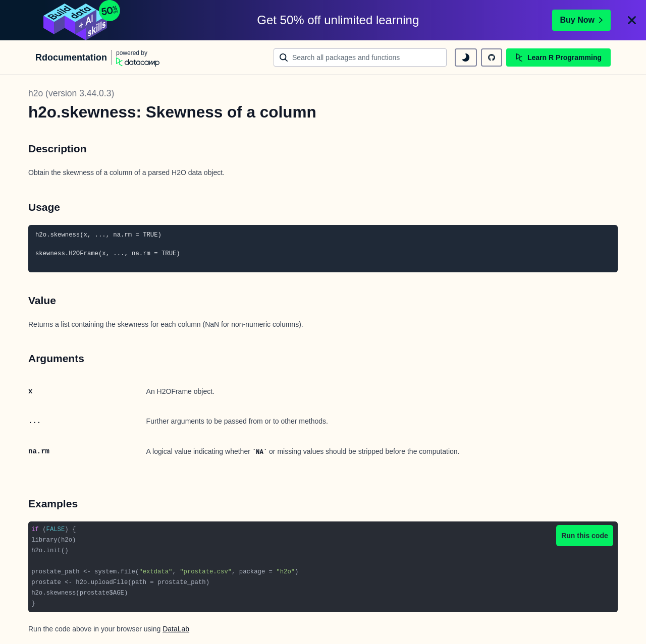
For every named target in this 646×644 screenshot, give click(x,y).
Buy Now (581, 20)
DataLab (176, 629)
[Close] (632, 20)
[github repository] (492, 57)
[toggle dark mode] (466, 57)
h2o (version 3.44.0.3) (71, 93)
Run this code (585, 536)
